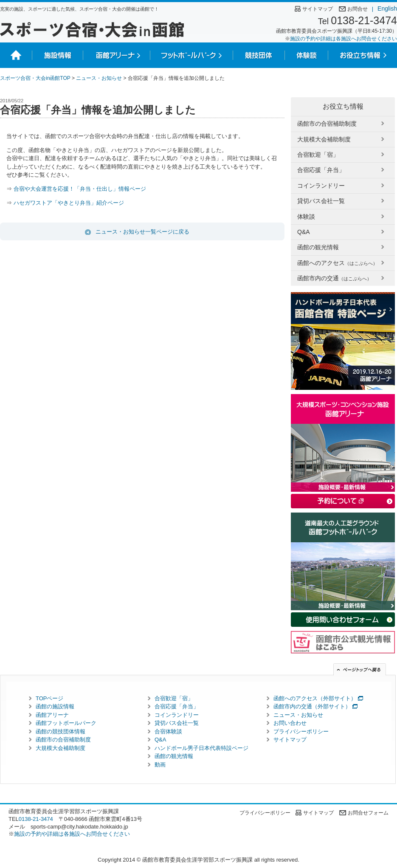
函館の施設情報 (55, 706)
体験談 (306, 217)
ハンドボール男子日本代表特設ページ (201, 748)
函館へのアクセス (337, 263)
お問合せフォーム (368, 813)
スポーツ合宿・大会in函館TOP (35, 78)
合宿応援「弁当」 (321, 170)
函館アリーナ (52, 715)
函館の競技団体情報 (61, 731)
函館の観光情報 (318, 247)
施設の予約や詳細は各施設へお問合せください (344, 39)
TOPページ (50, 698)
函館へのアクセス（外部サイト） (315, 698)
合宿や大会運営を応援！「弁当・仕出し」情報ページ (80, 189)
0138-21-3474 (364, 21)
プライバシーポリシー (301, 731)
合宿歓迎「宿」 (318, 155)
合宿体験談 (168, 731)
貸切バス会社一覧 (321, 201)
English (384, 8)
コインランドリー (321, 186)
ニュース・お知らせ (99, 78)
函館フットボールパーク (66, 723)
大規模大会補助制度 (324, 139)
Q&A (304, 232)
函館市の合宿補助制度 (327, 124)
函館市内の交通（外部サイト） (312, 706)
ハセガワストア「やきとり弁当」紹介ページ (68, 203)
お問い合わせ (290, 723)
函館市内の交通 (334, 278)
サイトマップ (318, 9)
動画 (160, 765)
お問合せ (358, 9)
